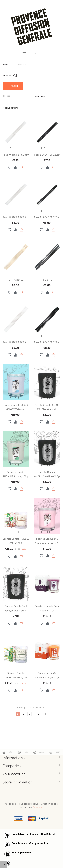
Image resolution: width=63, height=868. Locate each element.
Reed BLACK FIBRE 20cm (47, 155)
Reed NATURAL (16, 280)
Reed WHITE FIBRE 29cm (16, 342)
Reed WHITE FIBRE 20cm (16, 155)
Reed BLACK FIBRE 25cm (47, 217)
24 (39, 714)
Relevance (40, 96)
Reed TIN (47, 280)
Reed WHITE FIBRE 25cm (16, 217)
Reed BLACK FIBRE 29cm (47, 342)
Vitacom (38, 807)
